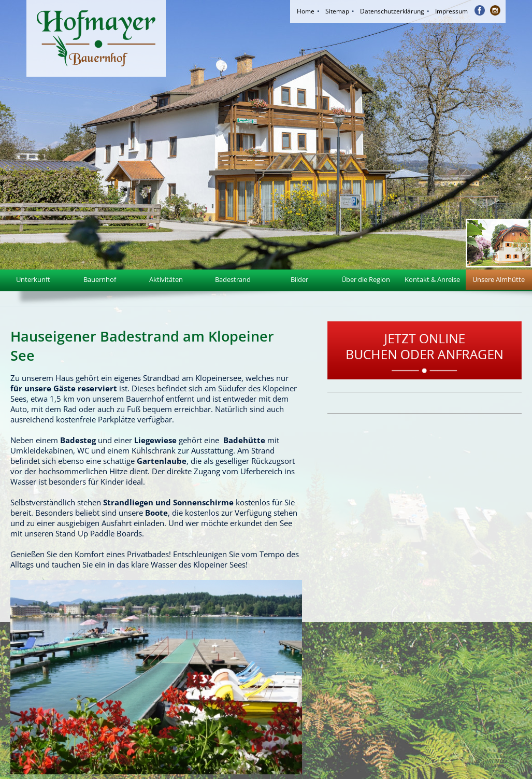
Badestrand (233, 279)
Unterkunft (33, 279)
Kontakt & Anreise (432, 279)
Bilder (299, 279)
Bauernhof (100, 279)
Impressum (451, 11)
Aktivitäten (166, 279)
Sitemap (337, 11)
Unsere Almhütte (499, 279)
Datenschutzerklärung (392, 11)
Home (306, 11)
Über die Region (366, 279)
